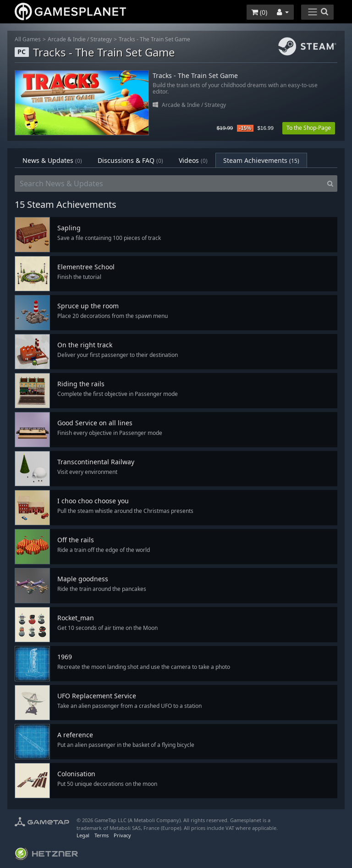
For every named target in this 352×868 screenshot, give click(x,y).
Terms (102, 835)
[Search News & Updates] (169, 184)
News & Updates (52, 160)
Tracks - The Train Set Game (154, 39)
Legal (83, 835)
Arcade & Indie (67, 39)
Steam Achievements (261, 160)
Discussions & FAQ (130, 160)
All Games (28, 39)
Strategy (101, 39)
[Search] (330, 184)
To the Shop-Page (309, 128)
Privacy (122, 835)
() (259, 12)
